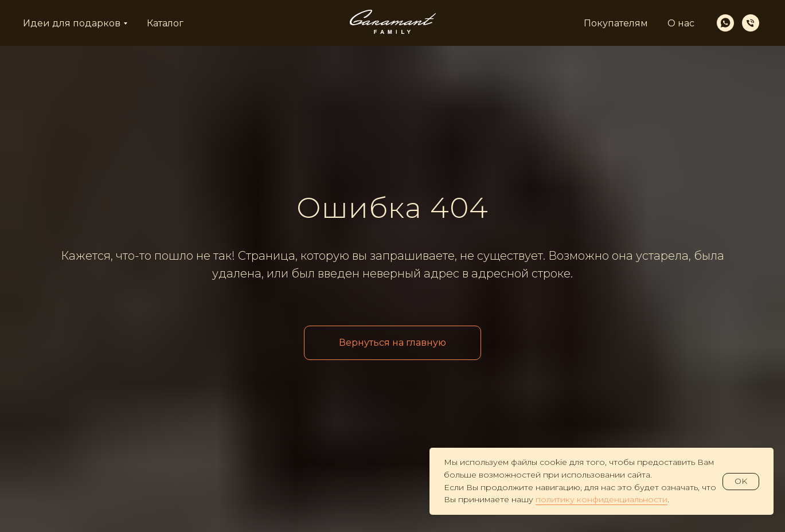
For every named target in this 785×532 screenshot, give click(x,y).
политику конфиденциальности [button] (602, 499)
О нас (681, 23)
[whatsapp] (725, 23)
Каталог (165, 23)
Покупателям (616, 23)
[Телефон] (751, 23)
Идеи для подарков (72, 23)
